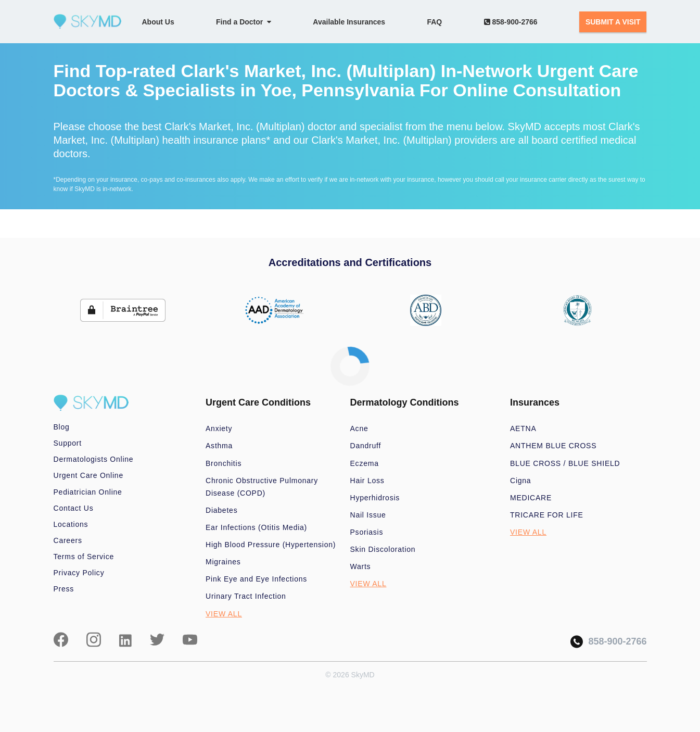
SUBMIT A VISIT (613, 22)
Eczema (365, 463)
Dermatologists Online (94, 459)
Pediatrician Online (88, 492)
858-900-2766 (511, 22)
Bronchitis (224, 463)
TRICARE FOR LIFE (547, 515)
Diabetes (221, 510)
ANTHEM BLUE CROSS (553, 446)
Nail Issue (368, 515)
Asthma (219, 446)
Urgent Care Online (88, 475)
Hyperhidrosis (375, 498)
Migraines (223, 562)
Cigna (520, 481)
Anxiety (219, 428)
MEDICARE (531, 498)
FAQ (434, 22)
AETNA (523, 428)
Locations (71, 524)
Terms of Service (84, 557)
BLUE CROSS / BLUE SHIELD (565, 463)
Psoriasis (367, 532)
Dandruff (366, 446)
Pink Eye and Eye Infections (256, 579)
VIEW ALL (224, 614)
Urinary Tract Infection (246, 596)
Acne (359, 428)
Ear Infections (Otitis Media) (256, 527)
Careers (68, 540)
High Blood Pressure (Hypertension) (271, 545)
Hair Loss (367, 481)
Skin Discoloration (383, 549)
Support (68, 443)
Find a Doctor (244, 22)
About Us (158, 22)
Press (64, 589)
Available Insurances (349, 22)
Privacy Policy (79, 573)
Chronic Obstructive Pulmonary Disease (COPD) (262, 487)
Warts (361, 566)
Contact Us (74, 508)
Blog (62, 427)
